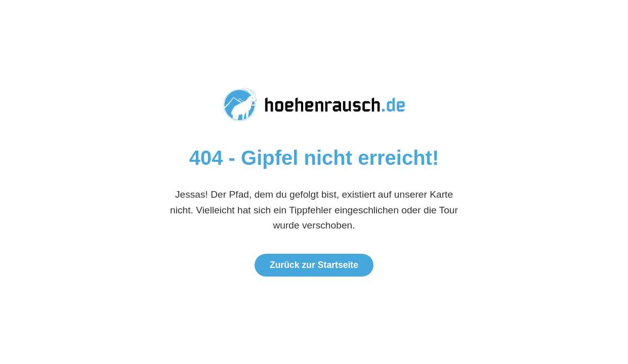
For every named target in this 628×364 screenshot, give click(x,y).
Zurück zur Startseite (314, 265)
